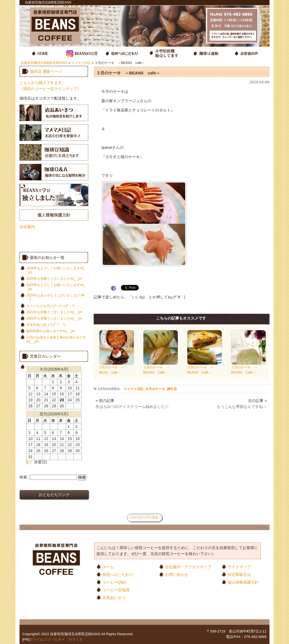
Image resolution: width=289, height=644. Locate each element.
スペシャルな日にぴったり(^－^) (50, 306)
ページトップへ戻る (145, 517)
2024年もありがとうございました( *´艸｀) (55, 297)
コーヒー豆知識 (116, 590)
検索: (24, 477)
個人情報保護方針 (243, 582)
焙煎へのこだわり (118, 574)
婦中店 (172, 389)
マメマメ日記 (81, 63)
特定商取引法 (239, 574)
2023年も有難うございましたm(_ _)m (54, 312)
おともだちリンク (54, 495)
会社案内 (27, 227)
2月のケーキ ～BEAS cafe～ (117, 368)
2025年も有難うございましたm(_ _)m (54, 279)
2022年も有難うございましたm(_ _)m (54, 318)
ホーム (108, 567)
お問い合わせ (177, 574)
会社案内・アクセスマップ (188, 567)
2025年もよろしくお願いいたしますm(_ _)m (56, 287)
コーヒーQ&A (114, 582)
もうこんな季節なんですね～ (242, 407)
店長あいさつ (114, 597)
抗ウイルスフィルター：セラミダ (56, 639)
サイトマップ (239, 567)
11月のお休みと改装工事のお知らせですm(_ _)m (56, 339)
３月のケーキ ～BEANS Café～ (161, 368)
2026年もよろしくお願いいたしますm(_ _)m (56, 270)
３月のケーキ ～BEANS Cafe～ (248, 368)
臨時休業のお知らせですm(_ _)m (51, 331)
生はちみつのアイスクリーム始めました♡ (132, 407)
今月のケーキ (155, 389)
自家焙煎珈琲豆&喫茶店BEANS (44, 63)
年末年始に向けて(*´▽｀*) (46, 325)
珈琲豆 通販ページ (46, 71)
